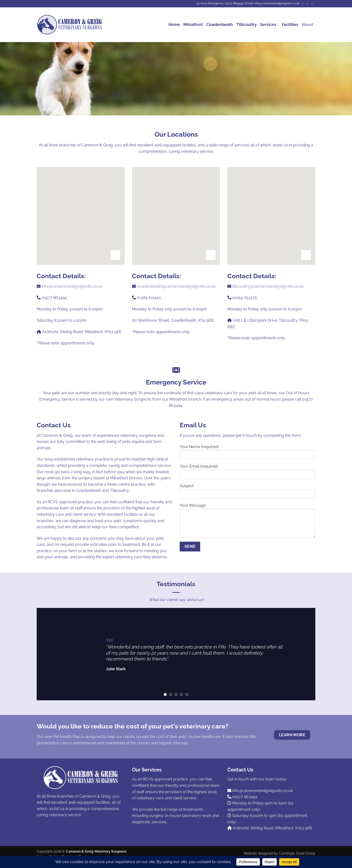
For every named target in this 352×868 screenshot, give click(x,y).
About (308, 25)
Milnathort (193, 25)
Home (174, 25)
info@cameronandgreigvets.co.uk (72, 286)
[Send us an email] (308, 4)
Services (269, 25)
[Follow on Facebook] (304, 4)
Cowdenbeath (220, 25)
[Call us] (313, 4)
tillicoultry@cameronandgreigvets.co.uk (268, 286)
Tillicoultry (247, 25)
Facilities (290, 25)
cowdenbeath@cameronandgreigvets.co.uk (176, 286)
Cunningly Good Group (297, 853)
